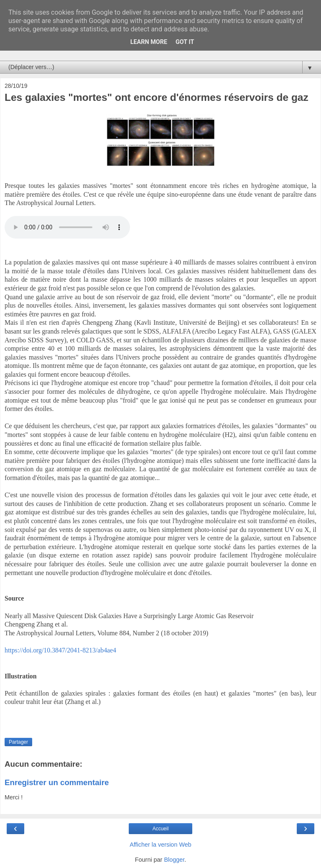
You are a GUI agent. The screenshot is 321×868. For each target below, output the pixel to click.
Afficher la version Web (160, 845)
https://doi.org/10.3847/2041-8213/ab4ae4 (60, 650)
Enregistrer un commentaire (57, 782)
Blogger (174, 860)
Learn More (149, 42)
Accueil (161, 829)
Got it (185, 42)
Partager (18, 742)
